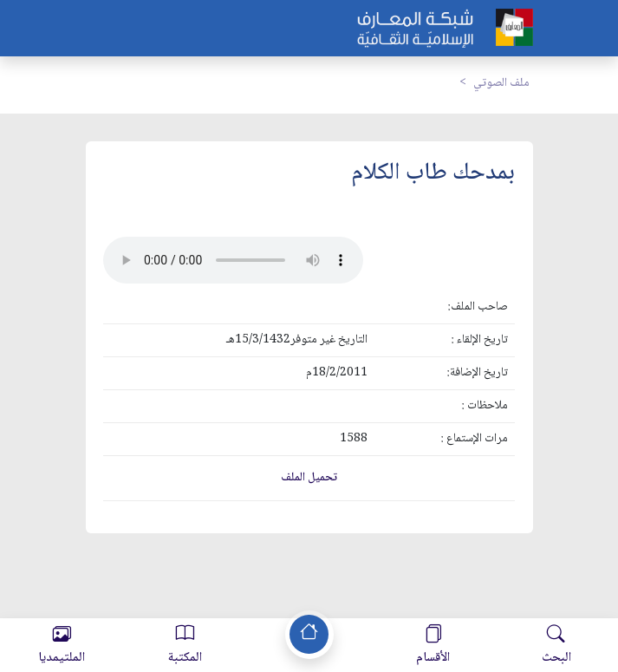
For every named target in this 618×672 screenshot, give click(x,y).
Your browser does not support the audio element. (233, 260)
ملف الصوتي (501, 83)
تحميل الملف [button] (309, 478)
